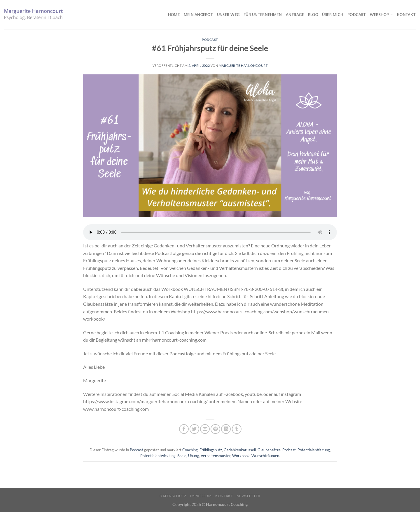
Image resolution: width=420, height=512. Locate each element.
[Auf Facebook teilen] (184, 429)
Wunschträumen (265, 456)
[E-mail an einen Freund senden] (205, 429)
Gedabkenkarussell (240, 450)
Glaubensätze (269, 450)
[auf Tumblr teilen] (237, 429)
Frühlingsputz (211, 450)
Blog (313, 15)
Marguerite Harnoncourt (243, 65)
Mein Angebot (198, 15)
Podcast (357, 15)
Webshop (381, 14)
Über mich (333, 15)
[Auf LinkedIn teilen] (226, 429)
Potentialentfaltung (314, 450)
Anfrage (295, 15)
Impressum (201, 496)
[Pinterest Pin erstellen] (215, 429)
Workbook (241, 456)
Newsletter (249, 496)
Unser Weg (228, 15)
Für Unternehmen (263, 15)
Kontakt (406, 15)
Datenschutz (173, 496)
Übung (194, 456)
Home (174, 15)
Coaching (190, 450)
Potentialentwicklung (158, 456)
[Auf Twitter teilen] (194, 429)
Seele (182, 456)
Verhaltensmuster (216, 456)
